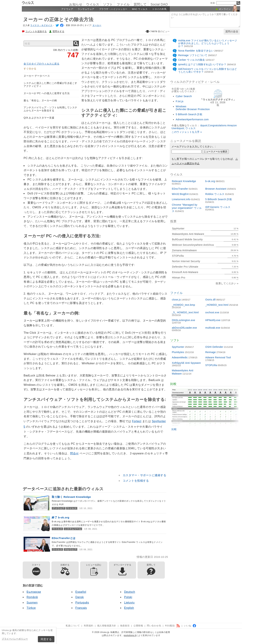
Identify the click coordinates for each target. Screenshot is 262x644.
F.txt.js (180, 101)
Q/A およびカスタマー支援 (39, 118)
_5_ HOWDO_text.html (185, 312)
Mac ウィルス (140, 9)
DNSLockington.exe (183, 320)
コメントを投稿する (136, 481)
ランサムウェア (86, 9)
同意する (46, 639)
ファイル (123, 4)
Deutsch (130, 592)
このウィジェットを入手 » (187, 132)
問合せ (74, 453)
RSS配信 (172, 626)
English (129, 608)
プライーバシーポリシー (15, 639)
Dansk (80, 597)
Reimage (211, 352)
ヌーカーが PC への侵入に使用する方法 (47, 93)
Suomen (32, 603)
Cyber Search (184, 96)
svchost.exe (212, 312)
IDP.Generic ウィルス (218, 207)
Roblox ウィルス (215, 194)
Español (81, 592)
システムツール (73, 529)
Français (81, 608)
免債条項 (125, 626)
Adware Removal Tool (218, 357)
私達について (73, 626)
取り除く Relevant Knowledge (71, 497)
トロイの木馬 (159, 9)
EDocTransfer (180, 189)
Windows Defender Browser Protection (193, 108)
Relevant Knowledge (184, 181)
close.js (176, 300)
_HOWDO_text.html (217, 305)
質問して (140, 4)
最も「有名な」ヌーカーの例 (40, 100)
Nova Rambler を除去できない (196, 51)
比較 (174, 429)
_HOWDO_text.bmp (183, 305)
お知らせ (76, 4)
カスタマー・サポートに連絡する (145, 475)
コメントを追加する (36, 31)
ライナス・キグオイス (41, 25)
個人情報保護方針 (107, 626)
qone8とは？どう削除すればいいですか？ (202, 64)
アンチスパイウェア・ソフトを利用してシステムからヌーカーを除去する (50, 109)
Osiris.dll (210, 300)
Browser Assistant (216, 189)
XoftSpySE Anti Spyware (186, 363)
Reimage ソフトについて (193, 55)
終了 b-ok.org (61, 517)
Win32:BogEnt (180, 194)
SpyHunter (178, 347)
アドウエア (59, 508)
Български (34, 592)
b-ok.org (210, 181)
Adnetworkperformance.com (192, 119)
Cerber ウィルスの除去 (192, 60)
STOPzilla (211, 365)
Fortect (137, 421)
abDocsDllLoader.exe (184, 328)
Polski (128, 597)
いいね (190, 626)
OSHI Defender (214, 347)
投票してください (226, 283)
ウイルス (93, 4)
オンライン (225, 9)
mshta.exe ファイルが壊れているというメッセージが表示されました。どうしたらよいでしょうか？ (208, 43)
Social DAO (159, 4)
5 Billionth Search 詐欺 (189, 114)
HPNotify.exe (213, 320)
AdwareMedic (180, 357)
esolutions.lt (130, 635)
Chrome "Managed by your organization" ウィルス (187, 208)
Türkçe (31, 608)
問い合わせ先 (154, 626)
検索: (213, 3)
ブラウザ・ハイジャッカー (113, 9)
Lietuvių (129, 603)
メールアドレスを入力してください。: (194, 147)
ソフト (108, 4)
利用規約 (89, 626)
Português (82, 603)
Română (32, 597)
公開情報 (138, 626)
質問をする (58, 31)
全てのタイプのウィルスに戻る (41, 64)
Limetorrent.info (181, 199)
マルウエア (71, 549)
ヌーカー (97, 25)
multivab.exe (213, 328)
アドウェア (67, 9)
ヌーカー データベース (37, 76)
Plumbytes (178, 352)
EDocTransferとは (64, 538)
